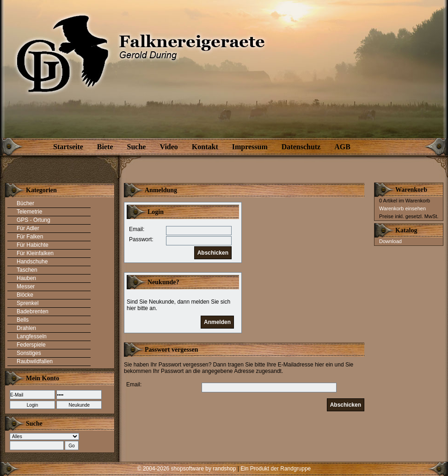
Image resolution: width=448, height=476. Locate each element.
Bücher (25, 203)
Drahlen (26, 328)
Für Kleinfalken (35, 253)
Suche (137, 147)
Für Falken (30, 237)
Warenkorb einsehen (402, 208)
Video (169, 147)
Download (390, 241)
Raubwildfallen (35, 361)
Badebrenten (33, 311)
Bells (23, 320)
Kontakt (205, 147)
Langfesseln (32, 336)
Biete (105, 147)
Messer (26, 287)
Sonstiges (29, 353)
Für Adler (28, 228)
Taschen (27, 270)
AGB (342, 147)
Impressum (250, 147)
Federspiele (31, 345)
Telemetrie (29, 212)
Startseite (68, 147)
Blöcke (25, 295)
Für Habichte (33, 245)
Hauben (26, 278)
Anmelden (217, 322)
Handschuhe (32, 262)
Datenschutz (301, 147)
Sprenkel (28, 303)
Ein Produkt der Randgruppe (276, 469)
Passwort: (141, 239)
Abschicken (213, 253)
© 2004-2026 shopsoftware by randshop (187, 469)
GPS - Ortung (34, 220)
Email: (137, 229)
